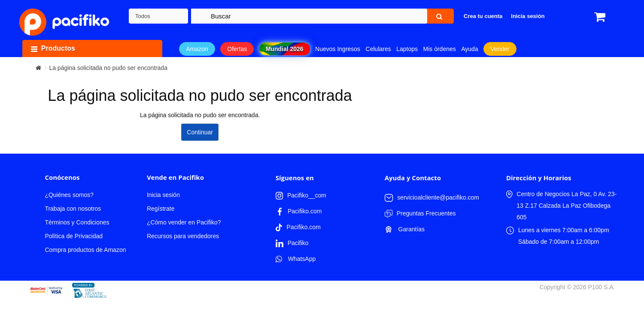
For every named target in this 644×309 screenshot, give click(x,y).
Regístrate (161, 209)
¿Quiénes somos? (69, 195)
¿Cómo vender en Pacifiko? (184, 222)
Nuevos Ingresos (338, 49)
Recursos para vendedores (183, 236)
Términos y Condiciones (77, 222)
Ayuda (469, 49)
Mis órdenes (440, 49)
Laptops (407, 49)
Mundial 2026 (285, 49)
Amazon (197, 49)
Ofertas (237, 49)
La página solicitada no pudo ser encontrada (108, 68)
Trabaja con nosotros (73, 209)
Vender (500, 49)
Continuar (200, 132)
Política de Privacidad (74, 236)
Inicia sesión (163, 195)
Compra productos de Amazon (85, 250)
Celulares (378, 49)
